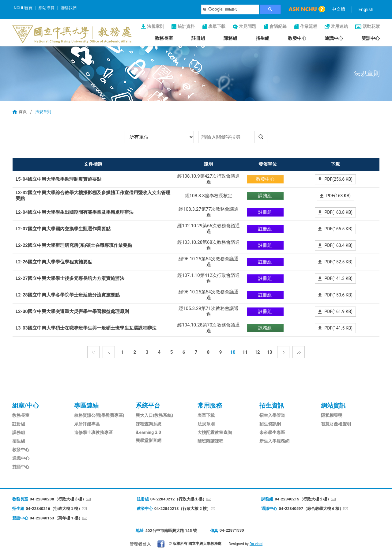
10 (233, 352)
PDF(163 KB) (338, 196)
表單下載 (217, 26)
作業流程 (309, 26)
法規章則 (156, 26)
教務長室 (164, 38)
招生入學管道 (272, 415)
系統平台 (148, 405)
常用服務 (210, 405)
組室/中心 (26, 405)
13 (269, 352)
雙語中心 (371, 38)
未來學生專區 (272, 432)
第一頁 (93, 352)
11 (245, 352)
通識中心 (334, 38)
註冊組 (198, 38)
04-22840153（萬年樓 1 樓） (56, 518)
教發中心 (297, 38)
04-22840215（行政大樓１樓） (303, 499)
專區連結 (86, 405)
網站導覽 (47, 8)
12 (257, 352)
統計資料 (186, 26)
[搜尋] (230, 9)
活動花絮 (371, 26)
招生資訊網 (270, 424)
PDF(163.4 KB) (338, 245)
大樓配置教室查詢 (215, 432)
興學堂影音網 (149, 440)
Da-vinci (256, 544)
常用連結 (339, 26)
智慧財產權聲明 (336, 424)
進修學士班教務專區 (93, 432)
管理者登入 (140, 544)
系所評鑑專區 (87, 424)
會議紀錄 (278, 26)
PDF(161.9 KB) (338, 311)
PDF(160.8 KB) (338, 212)
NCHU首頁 (23, 8)
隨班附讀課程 (210, 441)
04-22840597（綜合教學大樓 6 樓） (311, 509)
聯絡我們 (69, 8)
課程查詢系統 (149, 424)
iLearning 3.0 (148, 432)
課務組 (230, 38)
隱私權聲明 (332, 415)
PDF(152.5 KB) (338, 262)
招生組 (263, 38)
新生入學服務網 (274, 441)
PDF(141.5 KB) (338, 328)
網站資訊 (333, 405)
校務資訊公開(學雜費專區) (99, 415)
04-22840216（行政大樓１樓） (54, 509)
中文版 (339, 9)
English (366, 9)
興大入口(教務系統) (154, 415)
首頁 (23, 112)
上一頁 (109, 352)
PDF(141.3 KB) (338, 278)
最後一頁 (299, 352)
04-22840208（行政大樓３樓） (58, 499)
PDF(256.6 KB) (338, 179)
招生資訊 (272, 405)
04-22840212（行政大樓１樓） (179, 499)
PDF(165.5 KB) (338, 229)
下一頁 (283, 352)
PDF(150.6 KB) (338, 295)
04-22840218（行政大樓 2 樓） (183, 509)
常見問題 (247, 26)
